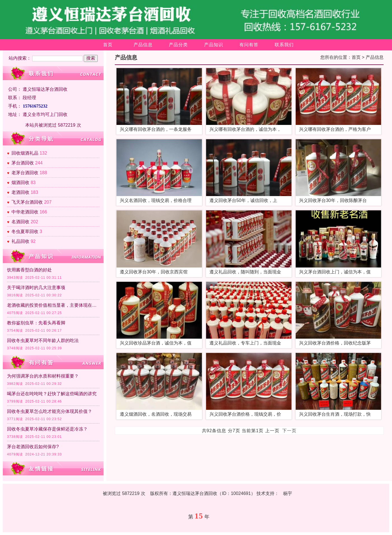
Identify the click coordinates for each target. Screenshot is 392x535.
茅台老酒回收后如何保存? (33, 447)
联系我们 (284, 45)
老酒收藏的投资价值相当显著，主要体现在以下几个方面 (53, 305)
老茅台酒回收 (25, 173)
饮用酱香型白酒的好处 (29, 270)
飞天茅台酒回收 (27, 202)
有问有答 (249, 45)
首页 (108, 45)
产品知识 (214, 45)
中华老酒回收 (25, 212)
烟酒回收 (20, 182)
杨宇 (288, 493)
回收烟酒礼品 (25, 153)
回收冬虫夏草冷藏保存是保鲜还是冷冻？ (47, 429)
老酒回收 (20, 192)
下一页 (289, 431)
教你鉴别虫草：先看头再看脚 (36, 323)
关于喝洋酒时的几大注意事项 (36, 288)
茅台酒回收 (23, 163)
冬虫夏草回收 (25, 232)
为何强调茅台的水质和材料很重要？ (43, 376)
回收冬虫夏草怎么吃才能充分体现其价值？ (50, 411)
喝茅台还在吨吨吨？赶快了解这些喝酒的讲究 (52, 394)
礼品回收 (20, 241)
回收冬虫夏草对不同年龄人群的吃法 (43, 340)
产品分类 (178, 45)
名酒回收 (20, 222)
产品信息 (143, 45)
